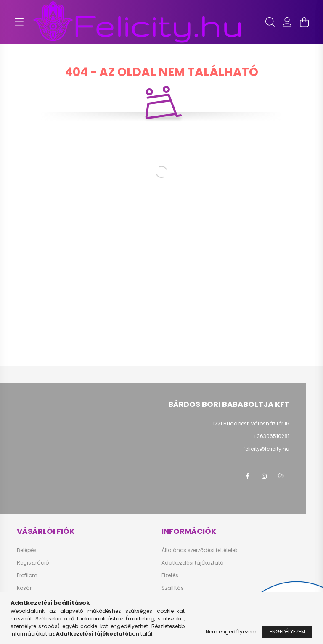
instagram (264, 476)
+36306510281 (271, 436)
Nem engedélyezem (231, 632)
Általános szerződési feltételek (200, 550)
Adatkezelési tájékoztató (192, 563)
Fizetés (170, 575)
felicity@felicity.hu (266, 449)
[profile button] (287, 22)
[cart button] (304, 22)
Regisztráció (33, 563)
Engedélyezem (287, 632)
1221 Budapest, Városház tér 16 (251, 424)
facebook (247, 476)
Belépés (27, 550)
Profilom (27, 575)
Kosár (24, 588)
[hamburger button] (19, 22)
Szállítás (173, 588)
